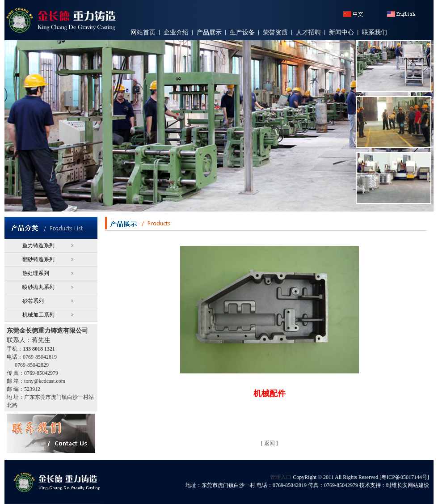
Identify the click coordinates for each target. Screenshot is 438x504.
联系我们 (375, 32)
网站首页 (143, 32)
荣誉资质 (275, 32)
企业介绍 (176, 32)
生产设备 (242, 32)
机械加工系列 (38, 315)
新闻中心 (341, 32)
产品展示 (209, 32)
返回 (270, 443)
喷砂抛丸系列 (38, 287)
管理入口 (281, 477)
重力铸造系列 (38, 246)
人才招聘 (308, 32)
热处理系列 (36, 273)
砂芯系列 (33, 301)
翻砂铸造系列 (38, 259)
